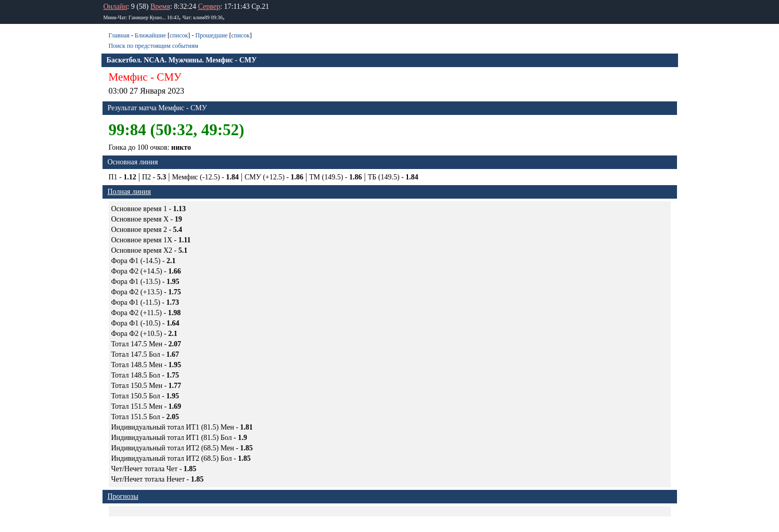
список (179, 35)
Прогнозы (123, 496)
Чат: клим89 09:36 (203, 17)
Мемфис (128, 77)
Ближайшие (150, 35)
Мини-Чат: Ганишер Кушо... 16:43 (141, 17)
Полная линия (129, 192)
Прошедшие (211, 35)
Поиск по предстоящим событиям (154, 46)
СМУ (169, 77)
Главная (119, 35)
